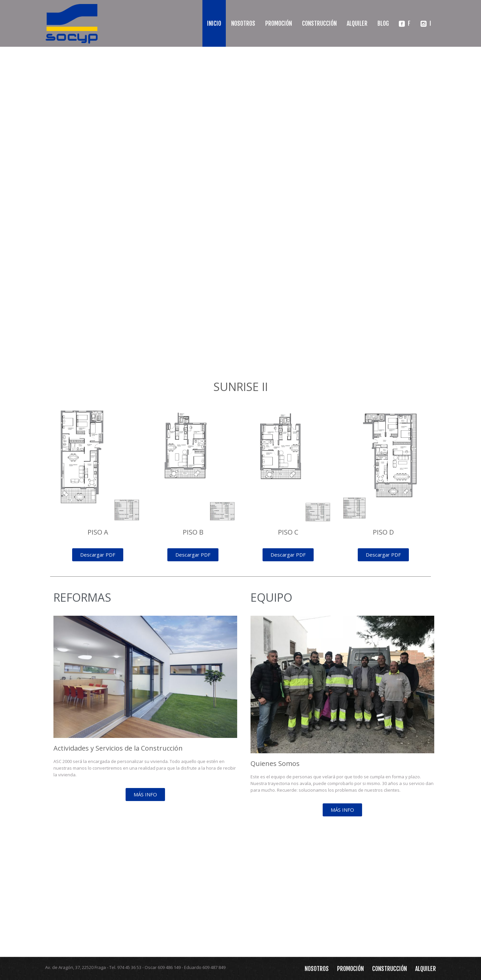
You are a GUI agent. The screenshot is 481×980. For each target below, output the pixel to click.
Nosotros (243, 23)
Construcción (319, 23)
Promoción (279, 23)
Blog (383, 23)
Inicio (214, 23)
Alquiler (357, 23)
